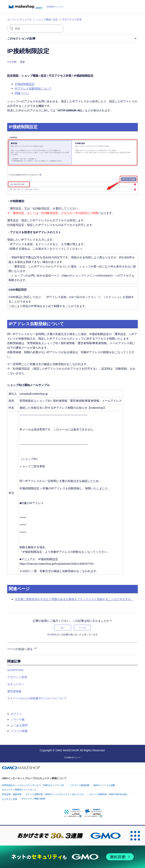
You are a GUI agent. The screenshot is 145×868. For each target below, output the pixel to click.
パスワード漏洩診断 (80, 785)
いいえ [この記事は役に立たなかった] (82, 628)
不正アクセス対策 (72, 20)
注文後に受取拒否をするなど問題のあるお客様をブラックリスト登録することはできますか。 (74, 599)
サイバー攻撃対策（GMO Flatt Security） (109, 794)
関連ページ (22, 93)
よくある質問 (19, 725)
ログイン (16, 714)
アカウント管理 (17, 677)
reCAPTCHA (15, 670)
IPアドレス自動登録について (33, 88)
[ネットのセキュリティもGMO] (72, 857)
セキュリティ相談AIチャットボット (19, 790)
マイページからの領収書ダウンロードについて (37, 698)
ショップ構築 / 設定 (47, 20)
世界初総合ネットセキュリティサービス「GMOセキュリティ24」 (34, 785)
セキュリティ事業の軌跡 (33, 799)
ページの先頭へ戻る (22, 648)
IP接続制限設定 (25, 84)
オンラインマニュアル (19, 20)
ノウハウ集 (18, 719)
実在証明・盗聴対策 (12, 794)
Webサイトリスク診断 (104, 785)
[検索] (35, 29)
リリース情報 (19, 731)
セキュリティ (16, 684)
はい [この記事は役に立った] (63, 628)
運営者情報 (14, 691)
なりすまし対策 (10, 799)
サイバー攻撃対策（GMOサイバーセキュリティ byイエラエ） (56, 794)
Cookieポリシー (72, 758)
